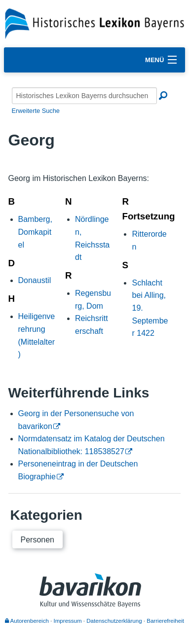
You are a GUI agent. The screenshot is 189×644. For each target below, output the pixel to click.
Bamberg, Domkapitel (35, 232)
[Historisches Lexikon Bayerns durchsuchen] (84, 96)
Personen (38, 540)
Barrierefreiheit (165, 621)
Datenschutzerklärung (114, 621)
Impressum (68, 621)
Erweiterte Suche (36, 111)
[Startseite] (94, 23)
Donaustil (35, 280)
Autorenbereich (27, 621)
